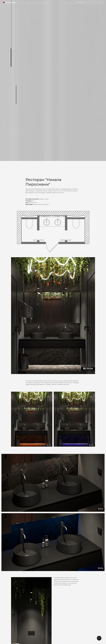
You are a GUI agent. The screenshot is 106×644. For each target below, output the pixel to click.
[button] (95, 2)
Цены (34, 2)
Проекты (28, 2)
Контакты (46, 2)
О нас (40, 2)
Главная (22, 2)
